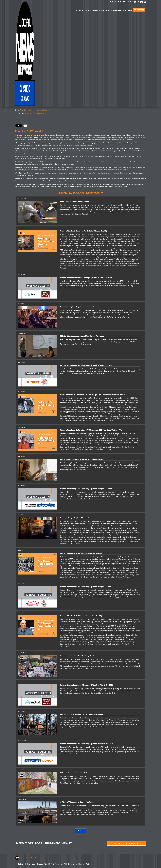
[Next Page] (81, 831)
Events (96, 11)
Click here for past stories (127, 843)
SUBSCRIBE (139, 10)
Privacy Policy (85, 864)
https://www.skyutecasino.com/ (35, 113)
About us (112, 2)
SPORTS (88, 11)
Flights (105, 11)
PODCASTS (127, 11)
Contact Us (124, 2)
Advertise (116, 11)
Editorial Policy (24, 864)
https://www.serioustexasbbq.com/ (39, 110)
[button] (80, 11)
